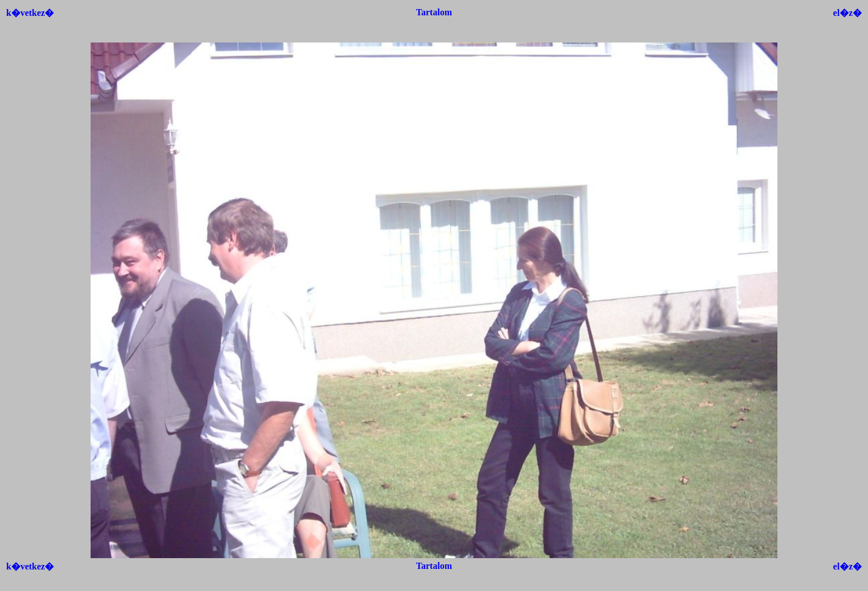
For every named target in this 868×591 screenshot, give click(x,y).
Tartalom (434, 12)
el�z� (847, 13)
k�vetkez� (30, 13)
